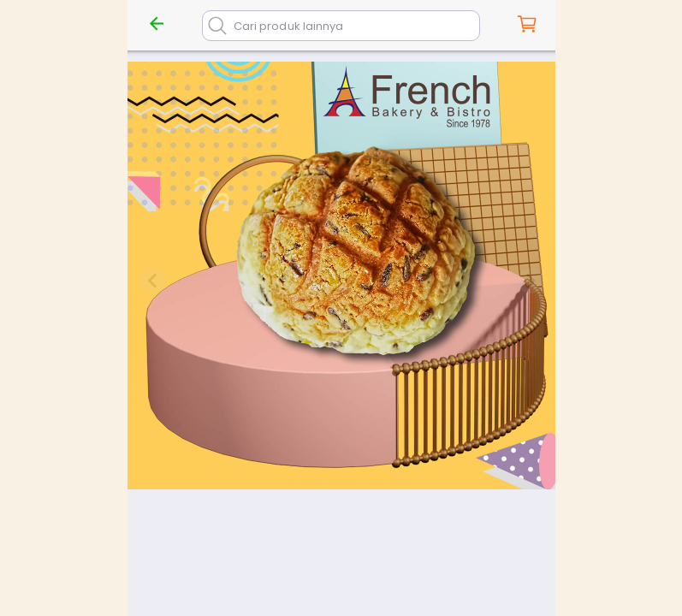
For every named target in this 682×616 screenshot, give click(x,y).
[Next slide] (530, 281)
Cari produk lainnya (288, 26)
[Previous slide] (153, 281)
